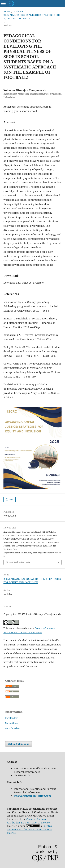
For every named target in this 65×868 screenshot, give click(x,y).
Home (7, 11)
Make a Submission (19, 744)
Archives (19, 11)
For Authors (12, 723)
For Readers (12, 718)
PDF (11, 500)
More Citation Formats (18, 562)
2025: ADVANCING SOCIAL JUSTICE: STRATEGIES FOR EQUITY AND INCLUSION (32, 17)
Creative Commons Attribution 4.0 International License (28, 821)
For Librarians (13, 728)
